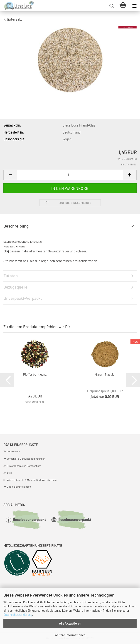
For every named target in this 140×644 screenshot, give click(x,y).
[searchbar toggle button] (112, 6)
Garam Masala (105, 374)
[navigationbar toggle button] (134, 6)
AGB (9, 473)
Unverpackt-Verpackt (23, 298)
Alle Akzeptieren (70, 623)
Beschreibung (16, 226)
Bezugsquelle (15, 287)
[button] (10, 175)
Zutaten (11, 276)
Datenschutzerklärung (18, 615)
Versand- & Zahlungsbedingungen (26, 458)
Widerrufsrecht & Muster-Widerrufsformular (32, 480)
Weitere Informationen (70, 635)
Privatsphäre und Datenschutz (24, 466)
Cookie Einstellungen (19, 487)
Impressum (13, 451)
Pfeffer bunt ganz (35, 374)
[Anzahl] (70, 175)
